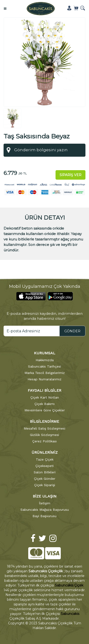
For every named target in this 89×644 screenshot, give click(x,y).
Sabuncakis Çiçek (69, 585)
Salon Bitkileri (45, 471)
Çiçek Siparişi (45, 484)
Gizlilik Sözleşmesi (44, 434)
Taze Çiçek (45, 459)
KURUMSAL (45, 353)
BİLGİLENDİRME (44, 421)
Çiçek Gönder (45, 478)
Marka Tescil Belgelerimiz (45, 372)
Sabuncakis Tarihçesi (44, 366)
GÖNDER (72, 331)
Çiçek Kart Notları (45, 397)
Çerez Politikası (44, 440)
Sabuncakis (70, 613)
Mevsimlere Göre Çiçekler (45, 409)
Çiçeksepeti (44, 465)
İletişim (45, 502)
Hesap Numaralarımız (44, 379)
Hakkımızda (45, 360)
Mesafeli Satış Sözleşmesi (44, 428)
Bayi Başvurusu (44, 515)
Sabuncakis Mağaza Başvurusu (45, 509)
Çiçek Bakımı (44, 403)
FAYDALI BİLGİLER (44, 390)
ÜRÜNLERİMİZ (45, 452)
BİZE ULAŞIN (45, 495)
